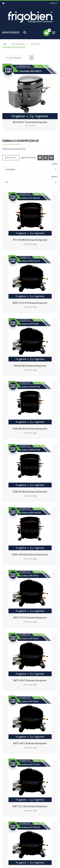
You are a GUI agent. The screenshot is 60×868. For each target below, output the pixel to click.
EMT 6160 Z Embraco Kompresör (30, 743)
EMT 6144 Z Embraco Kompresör (30, 681)
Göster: (54, 177)
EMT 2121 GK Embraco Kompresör (30, 806)
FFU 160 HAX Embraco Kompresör (30, 240)
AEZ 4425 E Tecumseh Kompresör (30, 122)
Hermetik (35, 44)
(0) (36, 244)
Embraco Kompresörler (14, 47)
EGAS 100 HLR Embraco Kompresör (30, 555)
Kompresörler (18, 44)
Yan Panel (11, 158)
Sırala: (55, 164)
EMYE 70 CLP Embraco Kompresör (30, 303)
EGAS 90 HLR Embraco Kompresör (30, 492)
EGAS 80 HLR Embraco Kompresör (30, 429)
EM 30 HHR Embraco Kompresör (30, 366)
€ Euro (54, 3)
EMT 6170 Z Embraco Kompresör (30, 618)
